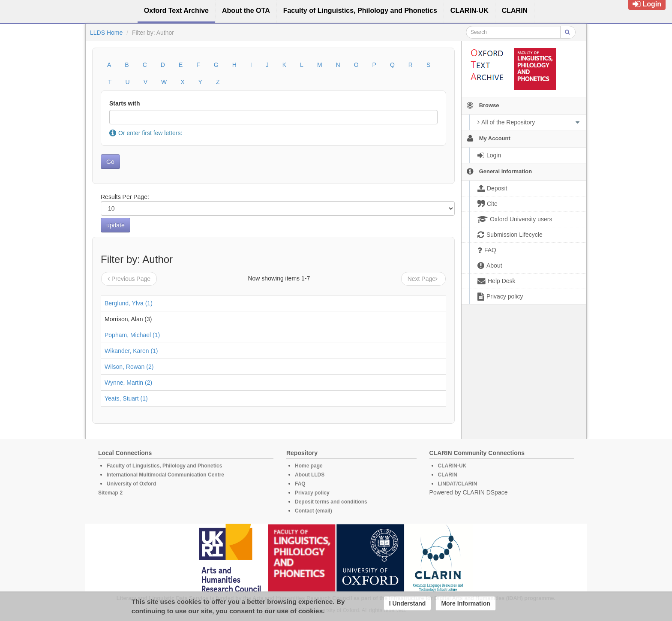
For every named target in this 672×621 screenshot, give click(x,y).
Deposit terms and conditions (331, 502)
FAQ (300, 484)
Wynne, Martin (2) (128, 383)
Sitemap (108, 493)
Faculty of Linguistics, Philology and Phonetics (164, 466)
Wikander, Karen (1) (131, 351)
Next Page (423, 279)
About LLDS (310, 475)
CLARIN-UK (452, 466)
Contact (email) (313, 511)
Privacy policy (312, 493)
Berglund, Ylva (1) (129, 303)
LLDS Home (106, 33)
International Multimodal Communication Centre (165, 475)
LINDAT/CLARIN (458, 484)
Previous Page (129, 279)
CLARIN (448, 475)
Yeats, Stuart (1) (126, 398)
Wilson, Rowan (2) (129, 367)
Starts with (125, 103)
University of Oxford (131, 484)
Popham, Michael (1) (132, 335)
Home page (309, 466)
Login (647, 4)
